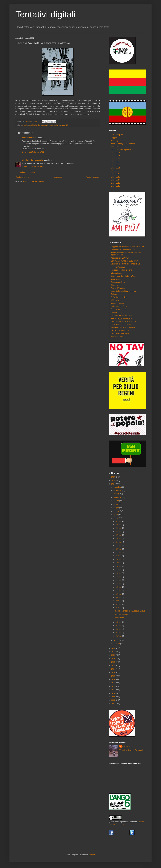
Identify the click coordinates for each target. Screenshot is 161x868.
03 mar (119, 629)
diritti (31, 125)
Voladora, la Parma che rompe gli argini (126, 264)
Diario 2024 (115, 159)
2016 (114, 672)
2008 (114, 700)
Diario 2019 (115, 174)
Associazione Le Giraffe (120, 258)
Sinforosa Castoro (118, 337)
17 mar (119, 570)
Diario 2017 (115, 180)
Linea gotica (116, 279)
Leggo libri (115, 138)
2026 (114, 477)
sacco (51, 125)
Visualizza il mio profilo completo (132, 750)
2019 (114, 662)
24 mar (119, 545)
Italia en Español (117, 303)
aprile (116, 515)
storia (56, 125)
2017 (114, 669)
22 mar (119, 552)
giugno (116, 508)
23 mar (119, 549)
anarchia (25, 125)
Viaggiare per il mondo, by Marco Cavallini (127, 247)
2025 (114, 481)
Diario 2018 (115, 177)
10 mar (119, 594)
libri (39, 125)
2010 (114, 693)
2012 (114, 686)
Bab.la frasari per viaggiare (121, 315)
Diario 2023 (115, 162)
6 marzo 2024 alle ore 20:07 (33, 167)
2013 (114, 683)
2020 (114, 659)
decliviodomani (28, 138)
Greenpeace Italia (118, 282)
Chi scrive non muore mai (121, 324)
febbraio (117, 640)
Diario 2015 (115, 186)
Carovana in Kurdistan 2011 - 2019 (125, 261)
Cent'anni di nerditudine (120, 330)
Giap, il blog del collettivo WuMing (124, 276)
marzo (116, 518)
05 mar (119, 622)
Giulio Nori (115, 285)
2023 (114, 648)
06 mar (119, 608)
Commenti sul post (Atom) (34, 181)
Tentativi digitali (46, 14)
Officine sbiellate (122, 614)
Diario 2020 (115, 171)
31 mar (119, 521)
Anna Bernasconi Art (119, 309)
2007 (114, 704)
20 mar (119, 559)
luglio (116, 504)
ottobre (117, 494)
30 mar (119, 525)
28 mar (119, 532)
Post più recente (23, 177)
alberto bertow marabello (33, 160)
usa (60, 125)
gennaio (117, 644)
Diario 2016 (115, 183)
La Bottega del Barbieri (120, 306)
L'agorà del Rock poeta (120, 333)
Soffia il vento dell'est (119, 297)
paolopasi (44, 125)
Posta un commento (27, 172)
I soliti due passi (117, 135)
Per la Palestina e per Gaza (122, 150)
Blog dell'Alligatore (118, 288)
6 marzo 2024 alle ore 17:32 (33, 152)
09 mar (119, 597)
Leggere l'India (117, 312)
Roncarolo (115, 147)
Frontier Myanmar (118, 267)
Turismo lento (116, 294)
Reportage (115, 141)
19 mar (119, 563)
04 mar (119, 626)
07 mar (119, 604)
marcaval (126, 746)
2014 (114, 679)
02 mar (119, 633)
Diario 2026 (115, 153)
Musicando (119, 618)
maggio (117, 511)
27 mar (119, 535)
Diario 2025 (115, 156)
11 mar (119, 590)
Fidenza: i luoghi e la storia (121, 270)
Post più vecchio (93, 177)
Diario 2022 (115, 165)
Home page (58, 177)
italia (35, 125)
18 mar (119, 566)
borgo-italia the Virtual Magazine (124, 291)
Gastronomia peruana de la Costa (124, 321)
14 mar (119, 580)
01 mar (119, 636)
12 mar (119, 587)
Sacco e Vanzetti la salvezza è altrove (130, 611)
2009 (114, 697)
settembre (118, 497)
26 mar (119, 538)
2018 (114, 666)
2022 (114, 652)
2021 (114, 655)
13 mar (119, 584)
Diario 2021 (115, 168)
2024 (114, 484)
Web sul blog (116, 300)
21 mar (119, 556)
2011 (114, 690)
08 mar (119, 601)
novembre (118, 490)
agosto (116, 501)
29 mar (119, 528)
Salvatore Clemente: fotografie (123, 327)
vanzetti (65, 125)
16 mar (119, 573)
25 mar (119, 542)
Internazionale (116, 273)
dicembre (117, 487)
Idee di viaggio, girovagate (121, 318)
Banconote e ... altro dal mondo (123, 250)
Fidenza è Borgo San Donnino (123, 144)
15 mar (119, 577)
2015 (114, 676)
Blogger (92, 855)
